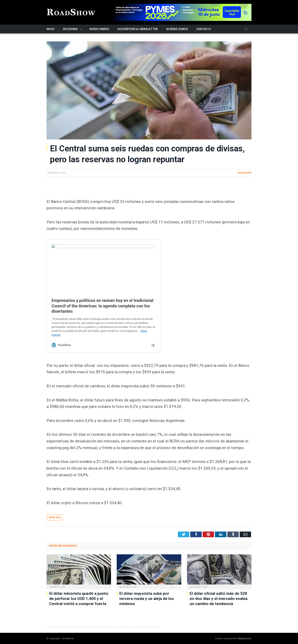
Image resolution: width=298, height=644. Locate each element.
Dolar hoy (245, 173)
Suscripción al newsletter (138, 29)
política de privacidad (113, 627)
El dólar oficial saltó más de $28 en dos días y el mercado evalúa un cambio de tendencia (219, 599)
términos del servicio (137, 627)
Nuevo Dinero (99, 29)
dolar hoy (55, 517)
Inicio (51, 29)
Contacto (204, 29)
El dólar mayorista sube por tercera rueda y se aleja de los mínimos (147, 599)
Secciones (70, 29)
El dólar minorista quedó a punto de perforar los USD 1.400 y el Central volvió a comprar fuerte (79, 599)
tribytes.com (245, 638)
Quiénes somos (177, 29)
